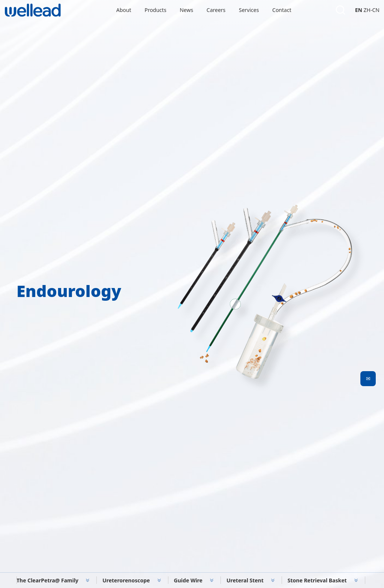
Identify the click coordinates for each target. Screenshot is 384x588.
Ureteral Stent (245, 580)
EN (359, 10)
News (186, 10)
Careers (216, 10)
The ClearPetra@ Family (47, 580)
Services (249, 10)
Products (155, 10)
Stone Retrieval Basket (317, 580)
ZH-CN (372, 10)
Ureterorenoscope (126, 580)
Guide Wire (188, 580)
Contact (282, 10)
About (124, 10)
